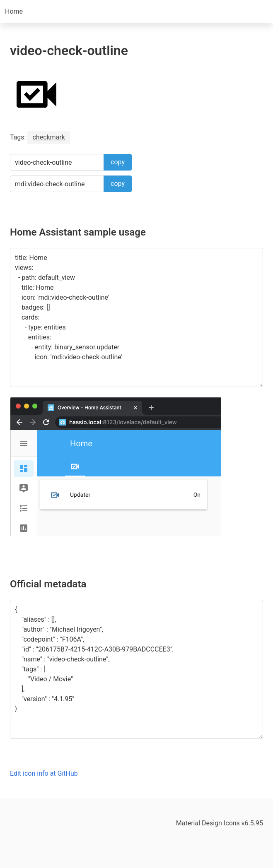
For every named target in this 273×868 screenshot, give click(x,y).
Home (14, 11)
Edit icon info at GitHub (44, 773)
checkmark (48, 137)
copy (118, 162)
